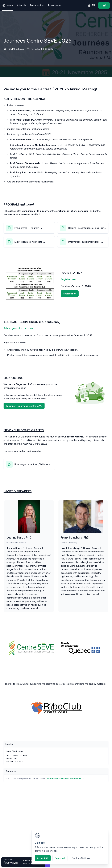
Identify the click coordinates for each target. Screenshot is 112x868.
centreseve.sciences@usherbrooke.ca (66, 778)
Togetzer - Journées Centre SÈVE (24, 406)
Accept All (43, 858)
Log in (104, 5)
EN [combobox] (91, 5)
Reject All (60, 858)
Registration (70, 294)
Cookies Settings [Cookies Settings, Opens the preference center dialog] (81, 858)
